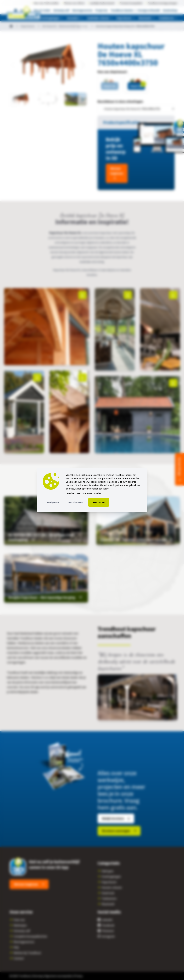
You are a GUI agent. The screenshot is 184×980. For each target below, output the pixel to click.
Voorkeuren (76, 502)
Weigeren (53, 502)
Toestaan (99, 502)
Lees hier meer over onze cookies (84, 493)
